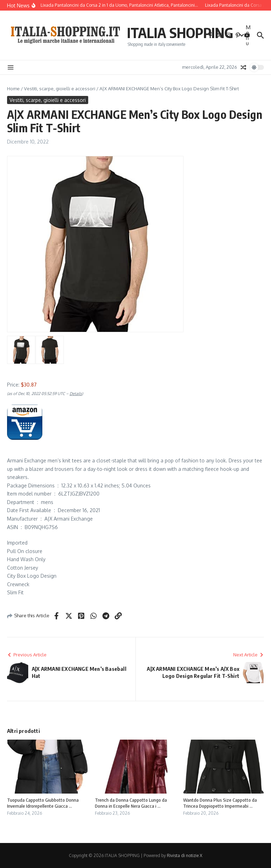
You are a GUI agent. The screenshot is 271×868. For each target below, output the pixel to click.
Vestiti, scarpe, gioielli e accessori (60, 89)
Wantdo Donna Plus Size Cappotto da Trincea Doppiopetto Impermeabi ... (220, 803)
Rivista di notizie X (185, 855)
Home (13, 89)
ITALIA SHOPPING (180, 32)
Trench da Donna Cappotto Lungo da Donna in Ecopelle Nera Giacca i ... (131, 803)
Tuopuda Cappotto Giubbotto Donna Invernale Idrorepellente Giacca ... (43, 803)
